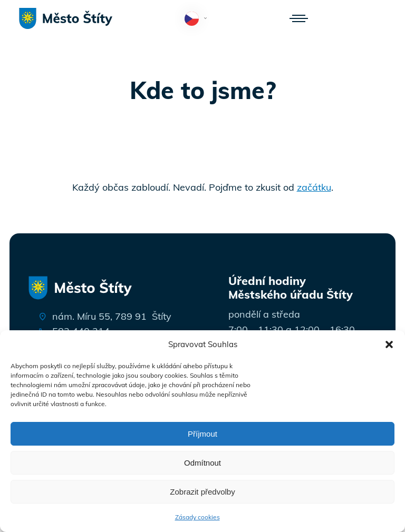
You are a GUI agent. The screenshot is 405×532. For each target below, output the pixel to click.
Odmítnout (202, 463)
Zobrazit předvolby (202, 492)
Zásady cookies (197, 517)
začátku (314, 187)
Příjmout (202, 434)
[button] (389, 344)
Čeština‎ (198, 19)
